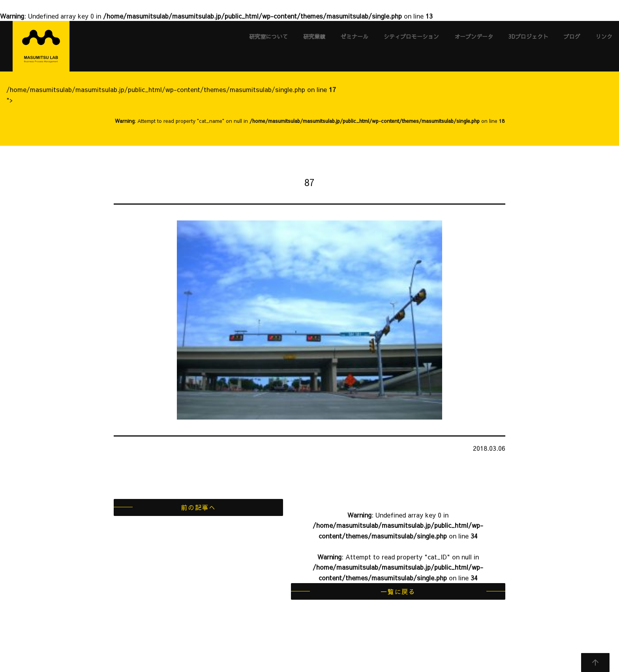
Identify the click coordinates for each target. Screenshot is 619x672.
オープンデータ (474, 36)
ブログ (572, 36)
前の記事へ (198, 507)
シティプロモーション (411, 36)
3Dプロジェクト (528, 36)
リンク (604, 36)
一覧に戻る (398, 591)
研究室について (268, 36)
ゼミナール (355, 36)
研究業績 (314, 36)
